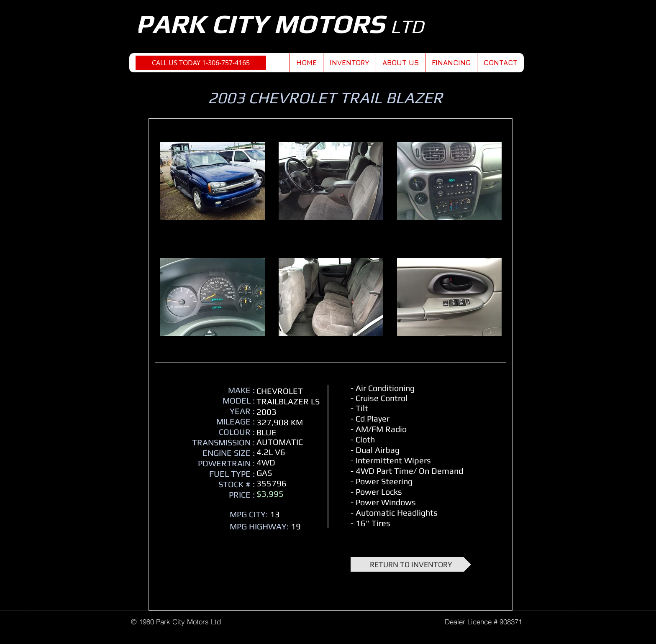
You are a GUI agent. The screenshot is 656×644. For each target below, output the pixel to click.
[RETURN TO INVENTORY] (411, 564)
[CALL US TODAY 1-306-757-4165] (201, 63)
